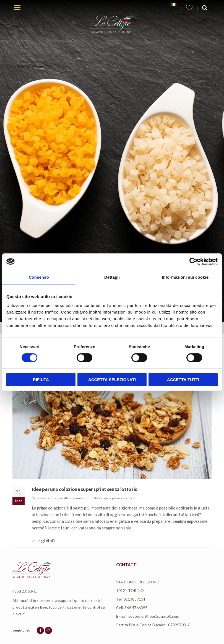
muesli (80, 498)
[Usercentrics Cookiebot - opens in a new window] (193, 262)
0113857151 (134, 599)
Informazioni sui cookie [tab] (185, 277)
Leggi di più (46, 541)
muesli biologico (99, 498)
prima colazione (124, 498)
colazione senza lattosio (56, 498)
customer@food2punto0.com (154, 616)
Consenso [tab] (39, 277)
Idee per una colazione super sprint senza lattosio (85, 489)
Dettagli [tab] (112, 277)
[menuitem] (174, 4)
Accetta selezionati (112, 380)
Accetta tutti (183, 380)
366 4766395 (136, 608)
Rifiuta (41, 380)
